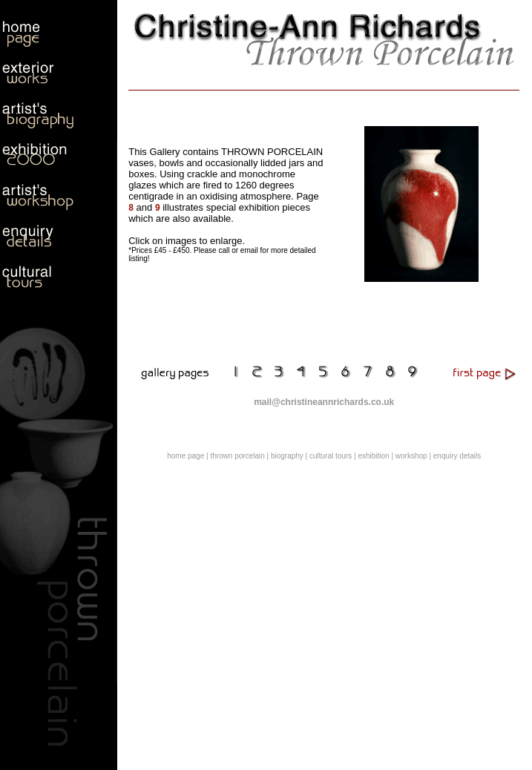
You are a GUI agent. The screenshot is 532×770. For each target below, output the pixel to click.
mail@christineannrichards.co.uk (324, 402)
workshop (411, 456)
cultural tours (331, 456)
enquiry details (457, 456)
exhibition (373, 456)
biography (287, 456)
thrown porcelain (237, 456)
